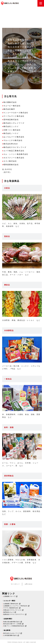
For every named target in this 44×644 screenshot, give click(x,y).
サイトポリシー (15, 584)
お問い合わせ (29, 584)
